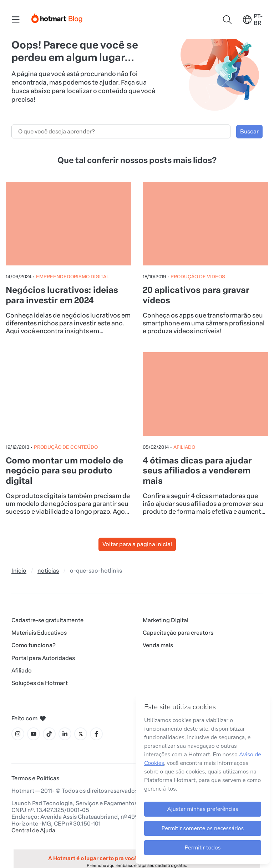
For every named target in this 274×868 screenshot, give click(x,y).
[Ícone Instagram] (18, 734)
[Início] (57, 17)
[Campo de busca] (121, 131)
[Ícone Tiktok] (49, 734)
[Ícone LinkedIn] (65, 734)
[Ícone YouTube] (34, 734)
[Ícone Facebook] (96, 734)
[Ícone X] (81, 734)
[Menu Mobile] (16, 20)
